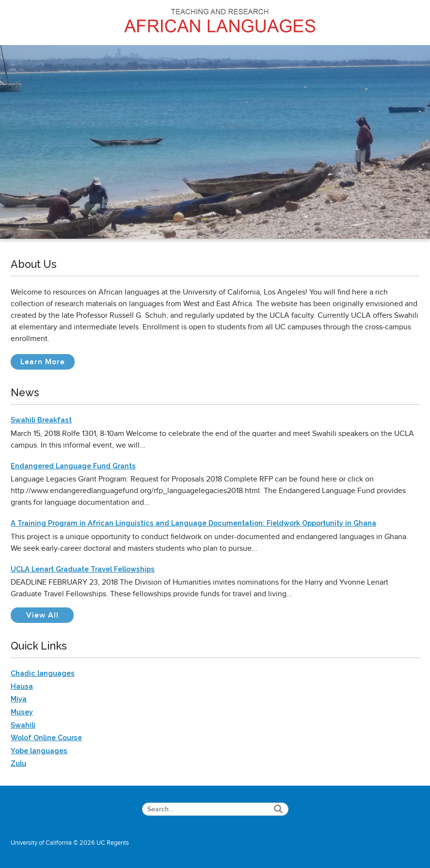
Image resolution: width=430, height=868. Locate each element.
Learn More (48, 363)
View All (50, 615)
